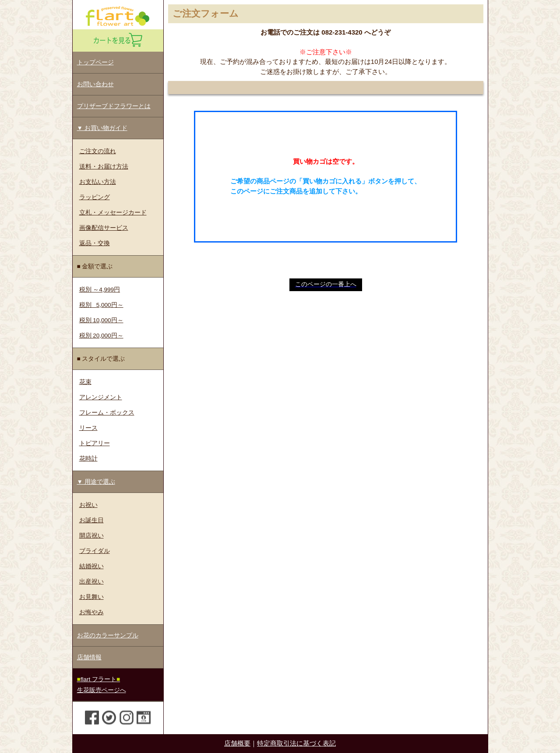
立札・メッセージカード (113, 213)
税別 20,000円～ (101, 336)
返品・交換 (95, 243)
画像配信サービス (104, 228)
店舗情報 (89, 657)
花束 (85, 382)
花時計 (88, 459)
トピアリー (95, 443)
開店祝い (92, 536)
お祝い (88, 505)
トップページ (95, 62)
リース (88, 428)
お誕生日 (92, 520)
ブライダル (95, 551)
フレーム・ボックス (107, 413)
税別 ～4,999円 (100, 290)
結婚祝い (92, 566)
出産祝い (92, 582)
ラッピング (95, 197)
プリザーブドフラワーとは (114, 106)
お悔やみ (92, 612)
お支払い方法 (98, 182)
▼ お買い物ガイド (102, 128)
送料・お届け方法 (104, 167)
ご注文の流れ (98, 151)
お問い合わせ (95, 84)
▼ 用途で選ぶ (96, 482)
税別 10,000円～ (101, 320)
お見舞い (92, 597)
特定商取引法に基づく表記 (296, 743)
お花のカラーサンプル (108, 635)
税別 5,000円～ (101, 305)
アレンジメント (101, 397)
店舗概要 (237, 743)
